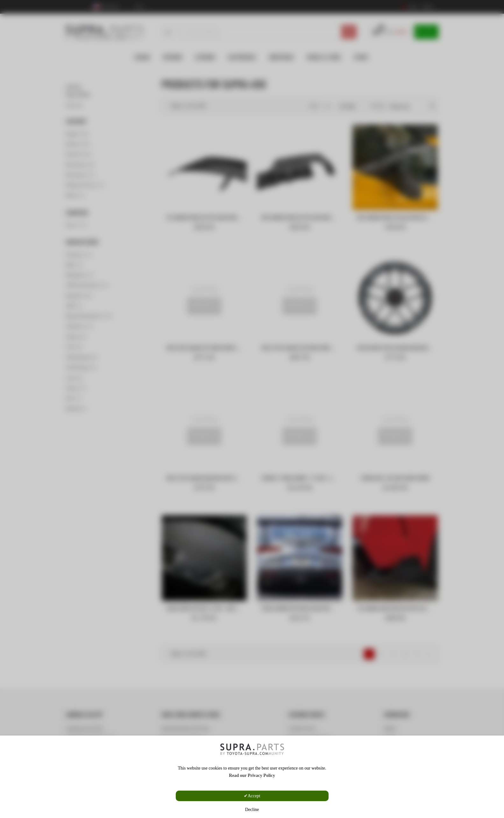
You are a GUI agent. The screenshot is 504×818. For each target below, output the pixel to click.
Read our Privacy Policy (252, 775)
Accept (254, 796)
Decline (252, 810)
